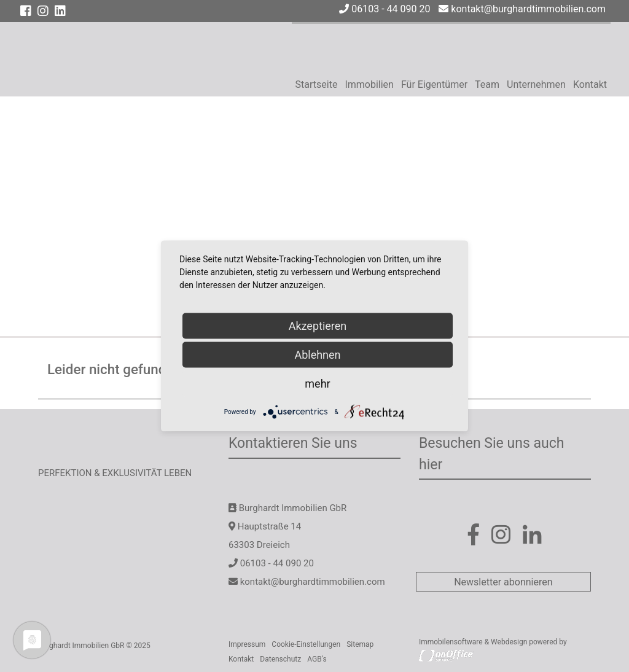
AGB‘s (317, 659)
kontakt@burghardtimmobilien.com (522, 9)
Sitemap (360, 644)
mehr (317, 384)
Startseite (317, 84)
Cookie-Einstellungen (306, 644)
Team (487, 84)
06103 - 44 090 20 (385, 9)
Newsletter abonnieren (503, 582)
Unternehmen (536, 84)
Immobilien (369, 84)
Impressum (247, 644)
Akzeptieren (318, 326)
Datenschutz (280, 659)
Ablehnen (317, 355)
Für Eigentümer (434, 84)
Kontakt (590, 84)
